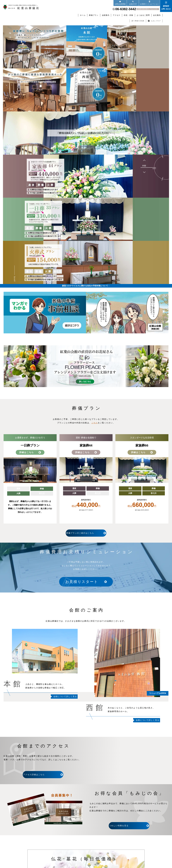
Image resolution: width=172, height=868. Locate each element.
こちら (95, 423)
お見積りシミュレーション (149, 3)
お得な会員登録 (120, 3)
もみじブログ (154, 21)
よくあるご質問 (143, 15)
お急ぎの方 (133, 3)
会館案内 (106, 15)
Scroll (15, 279)
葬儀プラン (94, 15)
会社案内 (157, 15)
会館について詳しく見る (65, 696)
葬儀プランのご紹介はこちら (86, 533)
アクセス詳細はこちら (43, 775)
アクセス (117, 15)
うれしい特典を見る (129, 826)
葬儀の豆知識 (138, 21)
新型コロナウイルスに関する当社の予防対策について (86, 286)
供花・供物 (128, 15)
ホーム (83, 15)
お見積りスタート (84, 582)
